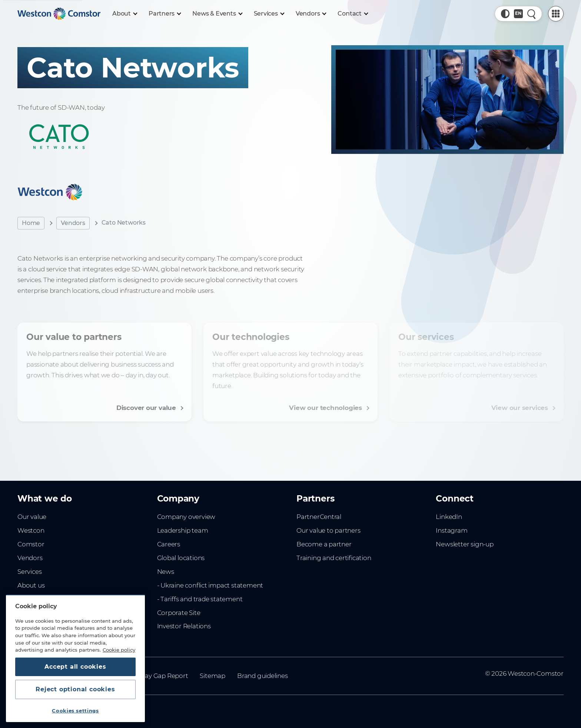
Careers (169, 544)
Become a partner (324, 544)
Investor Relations (184, 626)
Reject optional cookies (75, 689)
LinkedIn (449, 517)
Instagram (451, 530)
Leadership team (183, 530)
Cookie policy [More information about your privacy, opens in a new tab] (119, 650)
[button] (505, 14)
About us (31, 585)
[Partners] (165, 14)
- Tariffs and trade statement (200, 599)
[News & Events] (217, 14)
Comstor (31, 544)
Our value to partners (328, 530)
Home (31, 223)
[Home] (59, 14)
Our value (32, 517)
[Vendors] (311, 14)
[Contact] (353, 14)
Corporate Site (179, 613)
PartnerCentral (319, 517)
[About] (124, 14)
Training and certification (334, 558)
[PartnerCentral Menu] (556, 14)
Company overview (186, 517)
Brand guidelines (263, 676)
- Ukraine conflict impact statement (210, 585)
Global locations (181, 558)
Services (29, 572)
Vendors (73, 223)
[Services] (269, 14)
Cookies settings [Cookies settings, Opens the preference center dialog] (75, 711)
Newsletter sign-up (464, 544)
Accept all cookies (75, 667)
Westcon (31, 530)
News (166, 572)
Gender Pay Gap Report (152, 676)
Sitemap (213, 676)
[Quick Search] (532, 14)
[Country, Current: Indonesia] (518, 14)
